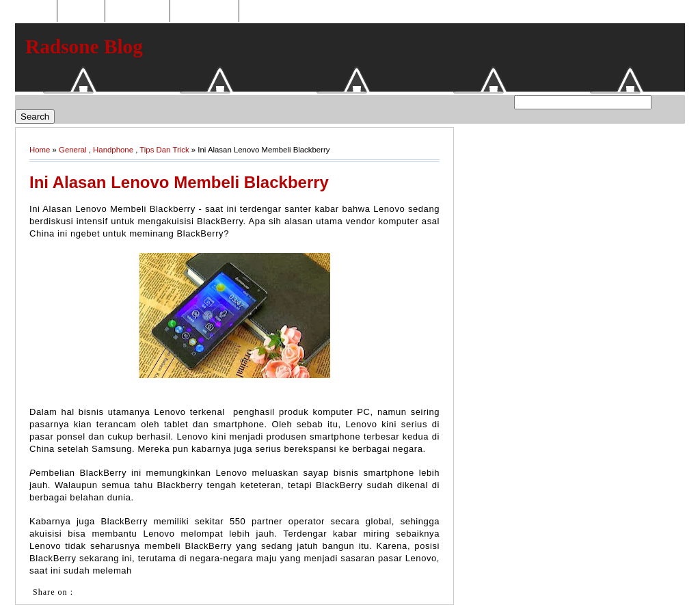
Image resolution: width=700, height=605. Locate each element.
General (73, 150)
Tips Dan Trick (164, 150)
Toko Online (137, 11)
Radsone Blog (84, 46)
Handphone (113, 150)
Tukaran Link (204, 11)
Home (38, 11)
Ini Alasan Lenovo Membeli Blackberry (179, 182)
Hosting (81, 11)
